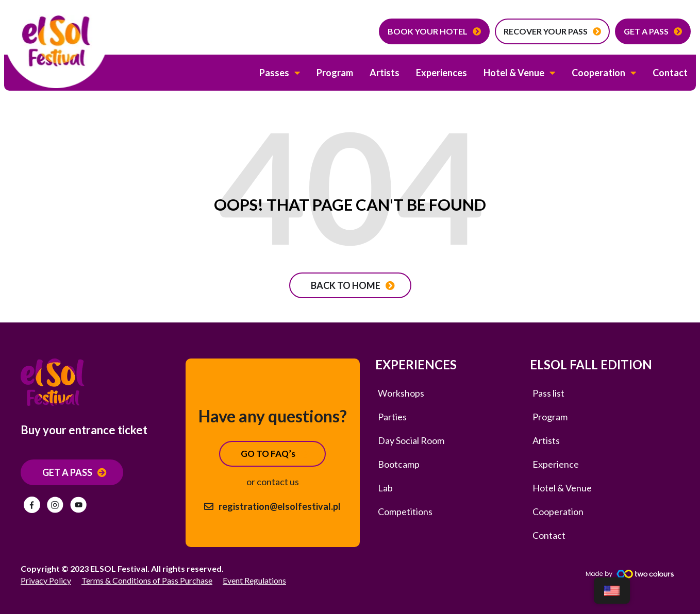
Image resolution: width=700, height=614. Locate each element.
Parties (392, 417)
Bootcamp (399, 464)
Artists (385, 73)
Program (335, 73)
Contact (670, 73)
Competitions (405, 511)
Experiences (441, 73)
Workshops (401, 393)
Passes (280, 73)
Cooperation (604, 73)
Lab (385, 488)
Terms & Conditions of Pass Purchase (147, 580)
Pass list (548, 393)
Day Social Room (411, 440)
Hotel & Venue (519, 73)
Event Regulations (254, 580)
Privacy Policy (46, 580)
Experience (556, 464)
